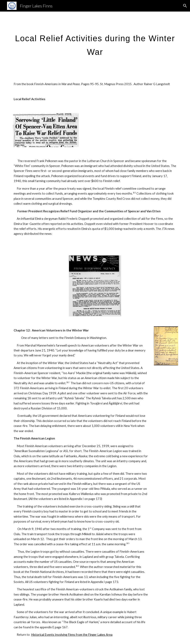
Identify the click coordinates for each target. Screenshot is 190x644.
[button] (185, 6)
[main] (95, 43)
